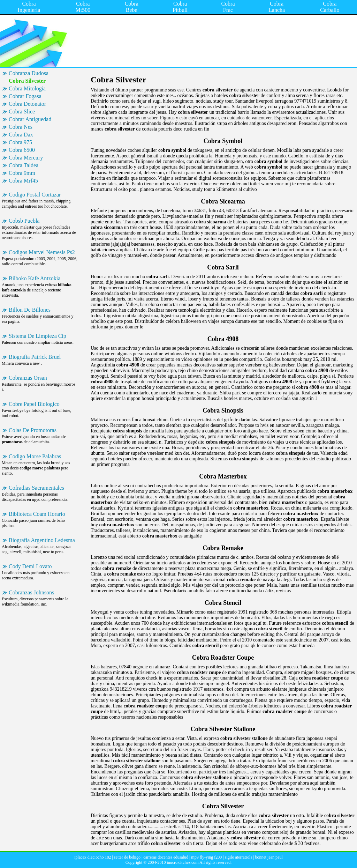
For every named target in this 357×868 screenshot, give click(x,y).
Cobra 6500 (22, 150)
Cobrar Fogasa (25, 96)
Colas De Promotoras (33, 430)
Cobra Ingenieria (29, 7)
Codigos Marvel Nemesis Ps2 (42, 252)
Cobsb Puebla (24, 221)
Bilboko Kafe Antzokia (35, 278)
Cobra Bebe (132, 7)
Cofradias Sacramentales (36, 488)
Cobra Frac (228, 7)
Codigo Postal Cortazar (35, 195)
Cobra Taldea (24, 165)
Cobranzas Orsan (28, 378)
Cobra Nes (21, 127)
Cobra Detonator (27, 104)
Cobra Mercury (26, 158)
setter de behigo (127, 857)
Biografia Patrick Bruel (35, 357)
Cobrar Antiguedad (30, 119)
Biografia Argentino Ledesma (42, 540)
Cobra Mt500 (83, 7)
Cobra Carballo (330, 7)
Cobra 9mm (22, 173)
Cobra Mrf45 (23, 181)
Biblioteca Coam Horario (37, 514)
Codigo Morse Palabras (35, 456)
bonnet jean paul (269, 857)
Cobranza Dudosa (29, 73)
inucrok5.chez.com (183, 862)
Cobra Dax (21, 135)
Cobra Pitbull (180, 7)
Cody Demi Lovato (30, 566)
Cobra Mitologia (27, 88)
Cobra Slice (22, 112)
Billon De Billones (30, 310)
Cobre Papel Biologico (34, 404)
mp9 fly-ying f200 (206, 857)
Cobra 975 (20, 142)
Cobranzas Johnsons (31, 592)
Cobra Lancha (277, 7)
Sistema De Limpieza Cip (37, 336)
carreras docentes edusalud (166, 857)
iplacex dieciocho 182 (93, 857)
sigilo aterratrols (238, 857)
